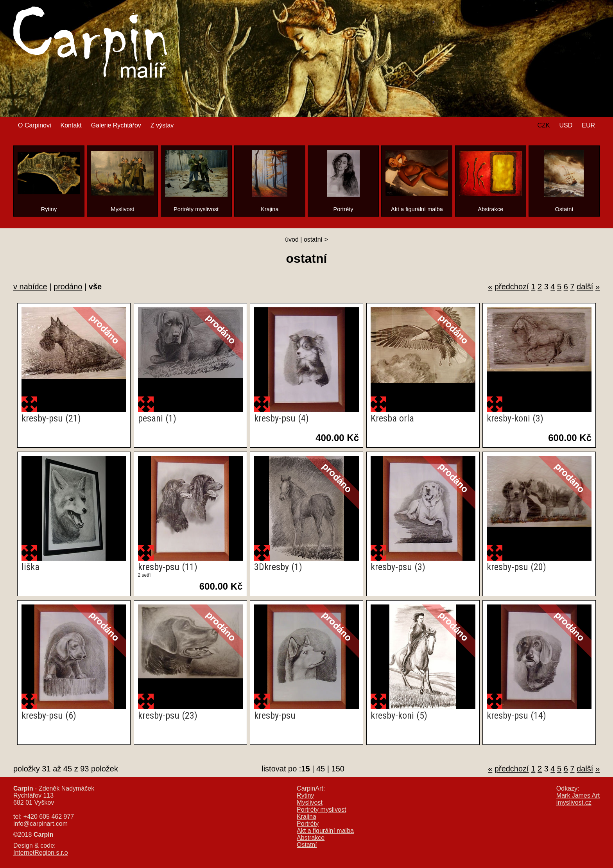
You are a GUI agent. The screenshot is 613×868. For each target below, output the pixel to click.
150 (338, 769)
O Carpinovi (34, 125)
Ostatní (307, 845)
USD (566, 125)
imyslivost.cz (574, 803)
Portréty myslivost (321, 810)
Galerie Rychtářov (116, 125)
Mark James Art (578, 795)
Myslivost (310, 803)
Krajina (306, 817)
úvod (292, 239)
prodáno (68, 287)
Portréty (308, 824)
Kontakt (71, 125)
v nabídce (30, 287)
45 (321, 769)
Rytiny (305, 795)
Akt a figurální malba (325, 831)
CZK (543, 125)
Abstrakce (311, 838)
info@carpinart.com (40, 824)
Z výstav (162, 125)
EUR (588, 125)
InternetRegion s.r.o (41, 853)
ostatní (313, 239)
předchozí (512, 287)
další (585, 287)
